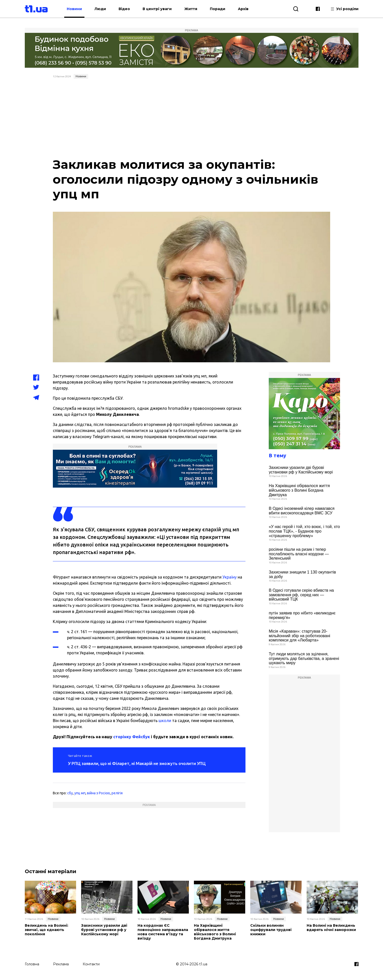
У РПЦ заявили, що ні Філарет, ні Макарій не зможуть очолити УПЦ (137, 763)
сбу (70, 793)
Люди (100, 9)
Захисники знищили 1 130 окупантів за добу (302, 574)
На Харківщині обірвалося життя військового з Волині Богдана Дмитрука (299, 490)
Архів (243, 9)
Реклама (61, 964)
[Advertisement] (191, 119)
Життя (191, 9)
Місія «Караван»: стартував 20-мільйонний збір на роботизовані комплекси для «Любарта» (299, 636)
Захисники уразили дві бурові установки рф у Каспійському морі (301, 470)
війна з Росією (98, 793)
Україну (230, 577)
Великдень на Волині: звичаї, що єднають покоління (47, 930)
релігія (117, 793)
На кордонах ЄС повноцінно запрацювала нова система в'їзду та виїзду (163, 932)
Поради (218, 9)
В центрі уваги (157, 9)
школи (165, 721)
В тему (277, 455)
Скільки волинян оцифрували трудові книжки (271, 930)
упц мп (80, 793)
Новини (74, 9)
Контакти (91, 964)
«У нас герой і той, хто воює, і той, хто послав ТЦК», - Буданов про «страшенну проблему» (304, 531)
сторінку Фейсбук (132, 737)
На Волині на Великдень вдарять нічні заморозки (331, 928)
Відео (124, 9)
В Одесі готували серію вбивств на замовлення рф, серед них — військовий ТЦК (301, 595)
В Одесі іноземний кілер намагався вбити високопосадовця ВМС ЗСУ (302, 511)
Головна (32, 964)
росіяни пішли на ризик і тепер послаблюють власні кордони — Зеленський (299, 554)
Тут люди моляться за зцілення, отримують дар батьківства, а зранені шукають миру (304, 658)
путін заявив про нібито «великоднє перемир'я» (302, 615)
